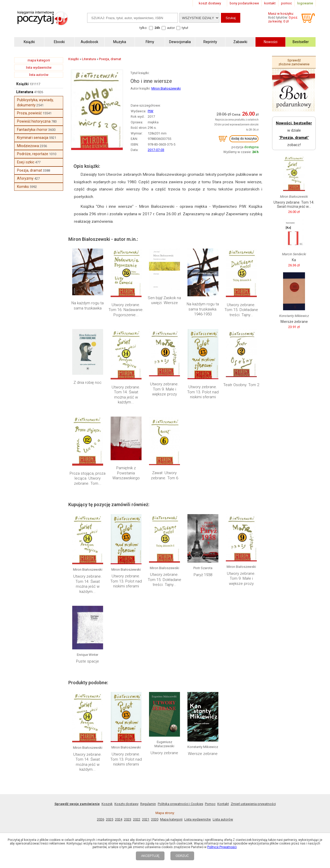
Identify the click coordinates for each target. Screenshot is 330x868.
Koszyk (107, 804)
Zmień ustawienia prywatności (253, 804)
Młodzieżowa (28, 146)
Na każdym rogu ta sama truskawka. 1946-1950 (203, 309)
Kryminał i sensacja (33, 138)
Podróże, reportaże (33, 154)
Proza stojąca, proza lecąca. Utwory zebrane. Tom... (88, 478)
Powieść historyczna (34, 121)
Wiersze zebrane (203, 754)
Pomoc (210, 804)
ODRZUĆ (182, 856)
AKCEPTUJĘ (150, 856)
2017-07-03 (156, 150)
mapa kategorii (39, 60)
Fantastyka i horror (32, 130)
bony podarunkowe (244, 3)
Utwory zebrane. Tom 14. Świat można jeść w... (294, 204)
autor (171, 28)
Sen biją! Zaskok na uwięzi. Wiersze (164, 300)
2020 (155, 819)
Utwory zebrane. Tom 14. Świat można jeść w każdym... (126, 395)
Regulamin (148, 804)
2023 (128, 819)
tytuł (185, 28)
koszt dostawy (210, 3)
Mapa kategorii (171, 819)
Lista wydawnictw (198, 819)
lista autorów (39, 75)
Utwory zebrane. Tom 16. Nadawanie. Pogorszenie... (126, 310)
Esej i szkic (26, 162)
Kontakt (223, 804)
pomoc (286, 3)
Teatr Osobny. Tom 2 (241, 385)
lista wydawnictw (39, 67)
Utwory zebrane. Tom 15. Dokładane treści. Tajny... (241, 310)
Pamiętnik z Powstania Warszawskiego (126, 473)
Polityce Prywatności (222, 847)
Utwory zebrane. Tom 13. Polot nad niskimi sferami (203, 392)
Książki (22, 84)
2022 (137, 819)
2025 (110, 819)
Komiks (23, 187)
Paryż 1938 (203, 575)
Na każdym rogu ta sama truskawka (88, 306)
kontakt (270, 3)
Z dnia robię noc (88, 383)
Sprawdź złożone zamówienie (294, 62)
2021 (146, 819)
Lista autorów (223, 819)
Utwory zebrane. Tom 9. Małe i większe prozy (164, 389)
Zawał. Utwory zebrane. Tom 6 (164, 475)
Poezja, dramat (30, 170)
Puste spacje (88, 661)
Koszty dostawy (126, 804)
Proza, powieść (29, 113)
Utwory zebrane (164, 753)
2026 (101, 819)
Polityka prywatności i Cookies (180, 804)
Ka (294, 260)
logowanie (305, 3)
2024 (119, 819)
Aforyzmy (25, 178)
